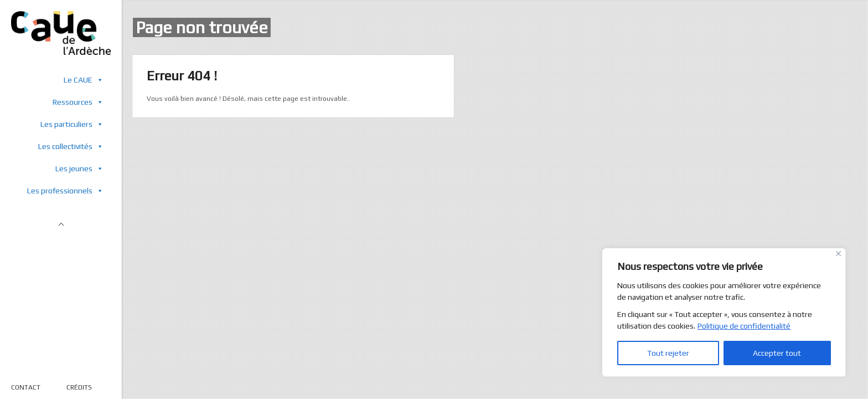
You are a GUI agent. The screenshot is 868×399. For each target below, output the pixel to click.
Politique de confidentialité (744, 326)
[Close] (838, 254)
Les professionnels (65, 190)
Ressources (78, 102)
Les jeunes (79, 168)
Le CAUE (84, 80)
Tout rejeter (668, 353)
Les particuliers (72, 124)
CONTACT (26, 387)
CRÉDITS (79, 387)
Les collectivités (71, 146)
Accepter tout (777, 353)
